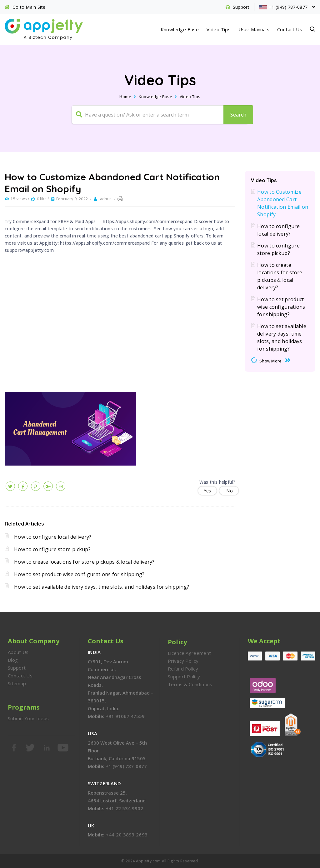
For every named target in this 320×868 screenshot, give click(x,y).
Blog (13, 660)
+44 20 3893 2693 (127, 835)
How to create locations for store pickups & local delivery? (84, 562)
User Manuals (254, 29)
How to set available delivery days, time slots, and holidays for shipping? (102, 587)
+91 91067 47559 (125, 716)
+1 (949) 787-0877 (126, 766)
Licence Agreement (189, 653)
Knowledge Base (180, 29)
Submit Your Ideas (28, 718)
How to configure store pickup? (52, 549)
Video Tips (219, 29)
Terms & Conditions (190, 684)
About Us (18, 652)
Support (17, 668)
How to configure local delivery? (53, 537)
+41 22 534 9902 (124, 808)
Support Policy (184, 676)
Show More (271, 361)
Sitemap (17, 683)
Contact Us (290, 29)
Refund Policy (183, 669)
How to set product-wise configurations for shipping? (79, 574)
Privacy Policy (183, 661)
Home (125, 97)
